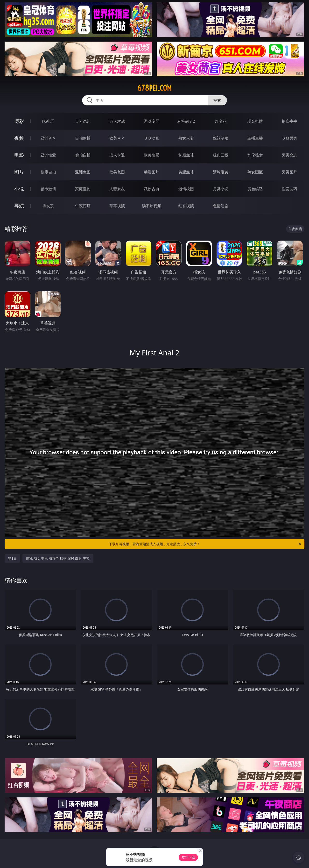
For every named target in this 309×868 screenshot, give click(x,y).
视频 (19, 138)
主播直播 (255, 138)
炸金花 (221, 121)
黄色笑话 (255, 189)
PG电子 (48, 121)
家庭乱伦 (83, 189)
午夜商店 (83, 206)
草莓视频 (117, 206)
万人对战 (117, 121)
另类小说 (221, 189)
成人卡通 (117, 155)
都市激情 (48, 189)
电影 (19, 155)
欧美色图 (117, 172)
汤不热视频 (152, 206)
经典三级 (221, 155)
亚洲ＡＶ (48, 138)
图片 (19, 172)
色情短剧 (221, 206)
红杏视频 (186, 206)
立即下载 (188, 857)
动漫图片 (152, 172)
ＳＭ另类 (289, 138)
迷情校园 (186, 189)
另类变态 (289, 155)
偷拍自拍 (83, 155)
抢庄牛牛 (289, 121)
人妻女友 (117, 189)
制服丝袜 (186, 155)
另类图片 (289, 172)
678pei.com (154, 88)
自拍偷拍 (83, 138)
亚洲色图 (83, 172)
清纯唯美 (221, 172)
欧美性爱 (152, 155)
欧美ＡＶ (117, 138)
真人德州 (83, 121)
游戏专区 (152, 121)
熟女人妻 (186, 138)
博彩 (19, 121)
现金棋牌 (255, 121)
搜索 (217, 100)
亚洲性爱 (48, 155)
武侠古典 (152, 189)
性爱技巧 (289, 189)
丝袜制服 (221, 138)
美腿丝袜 (186, 172)
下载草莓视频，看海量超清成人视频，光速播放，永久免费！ (205, 544)
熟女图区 (255, 172)
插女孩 (48, 206)
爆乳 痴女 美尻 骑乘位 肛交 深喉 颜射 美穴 (58, 558)
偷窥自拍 (48, 172)
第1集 (12, 558)
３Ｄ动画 (152, 138)
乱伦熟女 (255, 155)
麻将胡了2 (186, 121)
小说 (19, 189)
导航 (19, 206)
